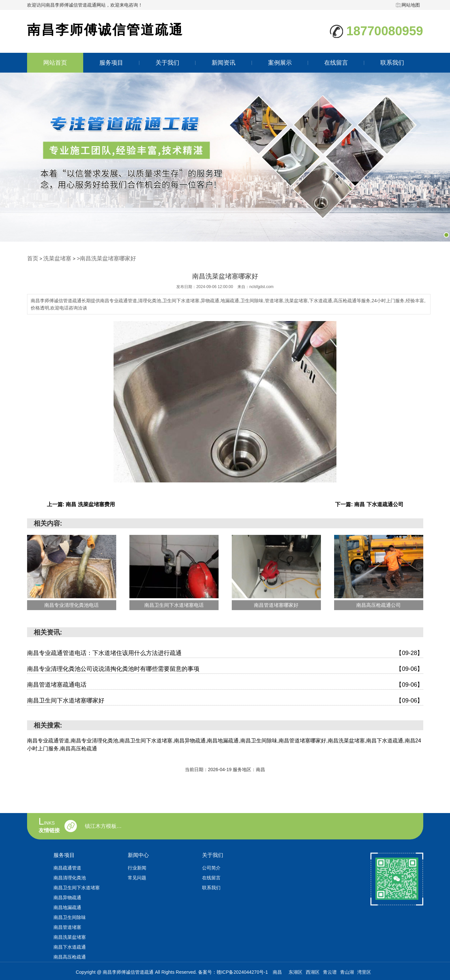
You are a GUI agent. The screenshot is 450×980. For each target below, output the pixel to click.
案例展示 (280, 63)
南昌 (277, 971)
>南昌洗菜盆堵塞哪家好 (94, 258)
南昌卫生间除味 (70, 916)
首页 (32, 258)
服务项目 (111, 63)
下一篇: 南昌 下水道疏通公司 (369, 503)
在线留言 (336, 63)
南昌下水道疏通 (70, 946)
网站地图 (411, 5)
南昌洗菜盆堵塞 (70, 936)
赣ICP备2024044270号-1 (242, 971)
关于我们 (167, 63)
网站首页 (55, 63)
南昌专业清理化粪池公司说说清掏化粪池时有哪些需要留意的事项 (225, 668)
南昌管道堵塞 (67, 926)
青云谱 (330, 971)
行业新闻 (137, 867)
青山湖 (347, 971)
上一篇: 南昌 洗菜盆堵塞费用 (81, 503)
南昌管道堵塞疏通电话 (225, 684)
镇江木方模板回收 (105, 825)
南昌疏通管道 (67, 867)
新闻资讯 (224, 63)
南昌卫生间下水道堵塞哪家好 (225, 700)
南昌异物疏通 (67, 897)
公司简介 (211, 867)
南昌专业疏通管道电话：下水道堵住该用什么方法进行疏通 (225, 652)
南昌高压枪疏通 (70, 956)
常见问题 (137, 877)
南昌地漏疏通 (67, 906)
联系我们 (392, 63)
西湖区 (313, 971)
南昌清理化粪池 (70, 877)
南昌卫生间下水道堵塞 (77, 887)
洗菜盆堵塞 (53, 258)
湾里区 (364, 971)
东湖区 (295, 971)
